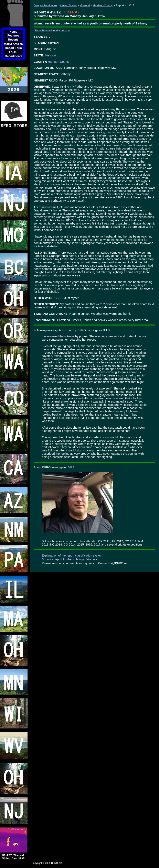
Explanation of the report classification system (72, 556)
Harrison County (103, 5)
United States (68, 5)
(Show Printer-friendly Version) (52, 30)
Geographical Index (45, 5)
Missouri (85, 5)
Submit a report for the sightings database (70, 559)
